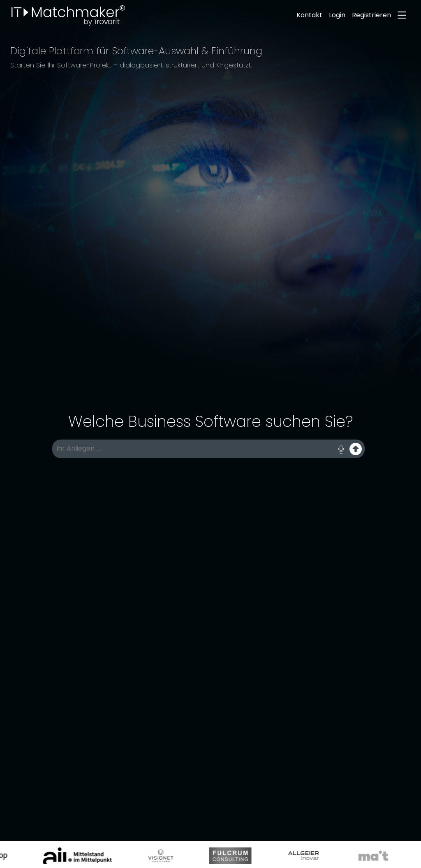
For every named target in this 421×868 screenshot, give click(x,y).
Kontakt (309, 15)
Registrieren (371, 15)
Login (337, 15)
